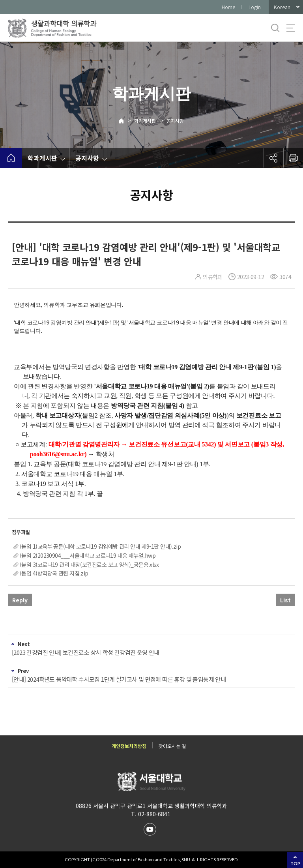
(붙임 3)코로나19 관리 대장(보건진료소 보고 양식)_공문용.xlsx (89, 564)
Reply (20, 600)
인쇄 (293, 158)
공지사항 (175, 121)
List (285, 600)
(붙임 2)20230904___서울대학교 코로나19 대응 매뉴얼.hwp (88, 555)
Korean (282, 7)
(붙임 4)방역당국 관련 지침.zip (54, 573)
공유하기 (273, 158)
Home (228, 7)
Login (255, 7)
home (11, 158)
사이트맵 (291, 28)
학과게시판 (145, 121)
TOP (295, 863)
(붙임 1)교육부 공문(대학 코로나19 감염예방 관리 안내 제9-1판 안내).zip (100, 546)
